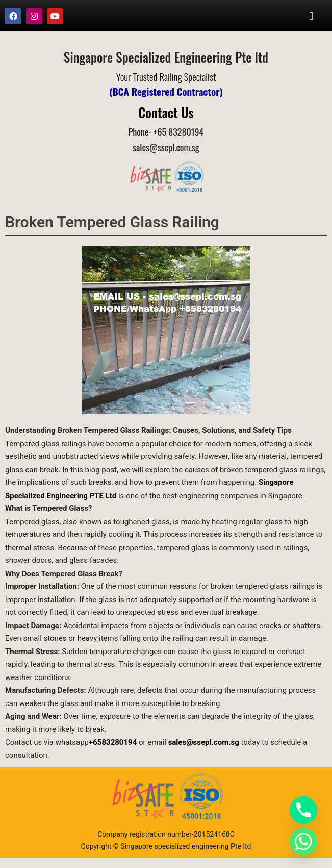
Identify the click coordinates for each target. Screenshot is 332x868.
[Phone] (303, 810)
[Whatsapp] (303, 842)
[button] (311, 16)
